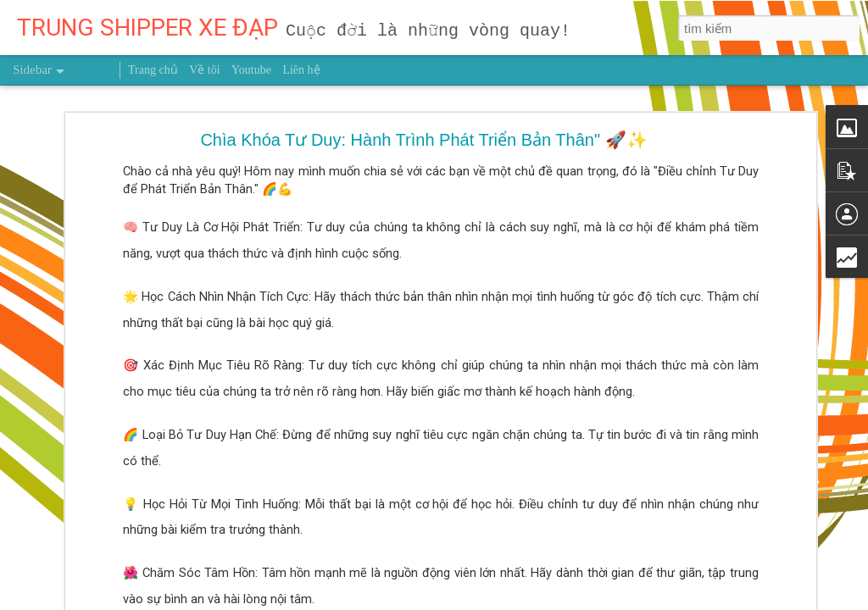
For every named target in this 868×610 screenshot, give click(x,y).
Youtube (251, 70)
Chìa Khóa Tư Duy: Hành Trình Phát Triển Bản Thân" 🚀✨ (423, 140)
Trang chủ (153, 70)
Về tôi (204, 70)
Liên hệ (301, 70)
